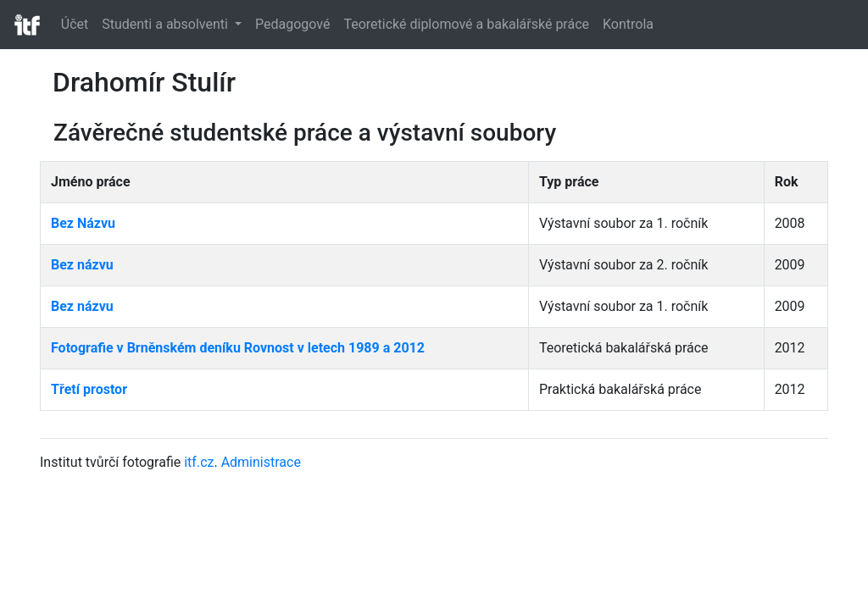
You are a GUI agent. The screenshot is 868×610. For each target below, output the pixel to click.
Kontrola (628, 24)
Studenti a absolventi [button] (167, 24)
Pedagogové (292, 24)
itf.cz (199, 462)
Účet (75, 24)
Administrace (261, 462)
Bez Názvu (83, 223)
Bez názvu (82, 265)
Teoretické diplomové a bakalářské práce (466, 24)
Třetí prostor (89, 389)
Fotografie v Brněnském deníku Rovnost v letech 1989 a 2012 (238, 348)
